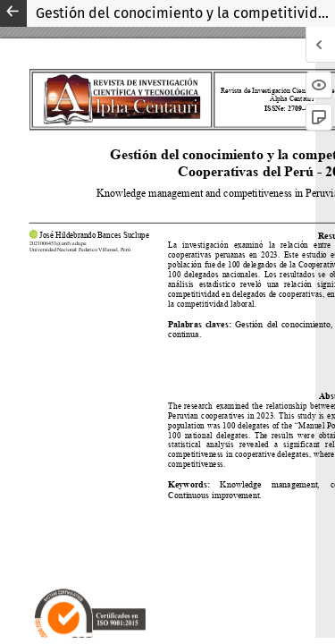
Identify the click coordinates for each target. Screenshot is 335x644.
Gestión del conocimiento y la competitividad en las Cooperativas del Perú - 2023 (185, 13)
